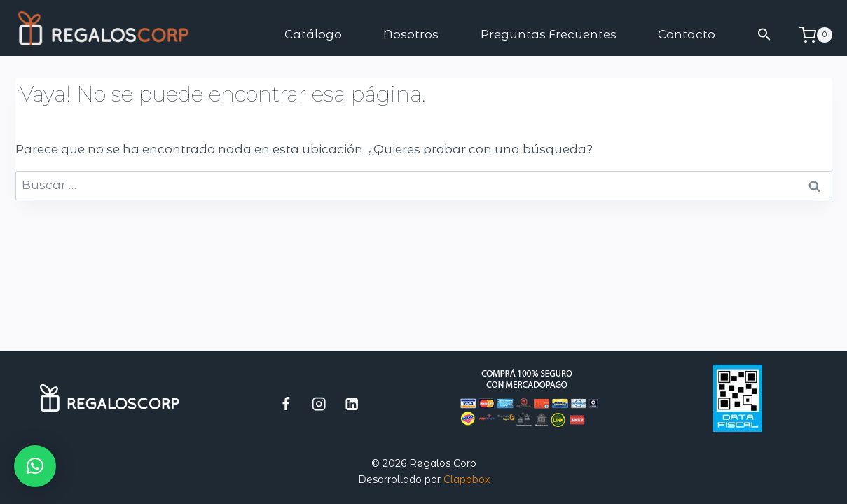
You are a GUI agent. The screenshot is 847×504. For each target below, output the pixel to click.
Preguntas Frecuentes (549, 34)
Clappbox (467, 479)
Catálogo (313, 34)
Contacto (687, 34)
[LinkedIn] (352, 404)
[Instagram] (319, 404)
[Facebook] (286, 404)
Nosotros (411, 34)
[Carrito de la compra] (816, 35)
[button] (764, 35)
